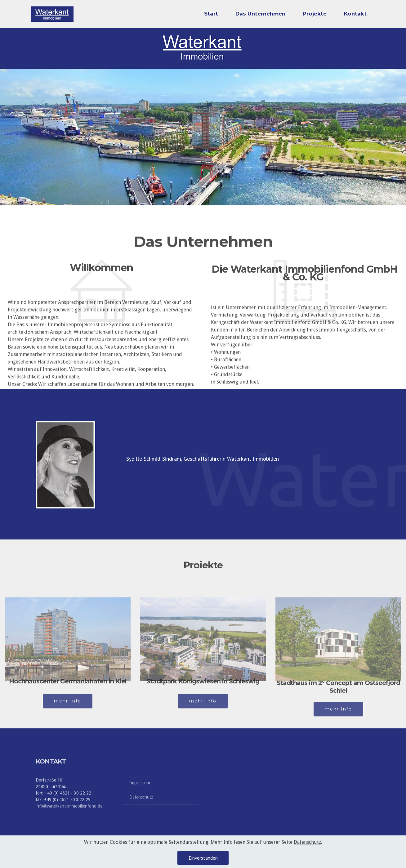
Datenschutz (141, 802)
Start (211, 14)
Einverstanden (203, 858)
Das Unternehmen (260, 14)
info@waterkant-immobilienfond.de (69, 825)
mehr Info (68, 706)
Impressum (140, 788)
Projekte (315, 14)
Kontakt (355, 14)
